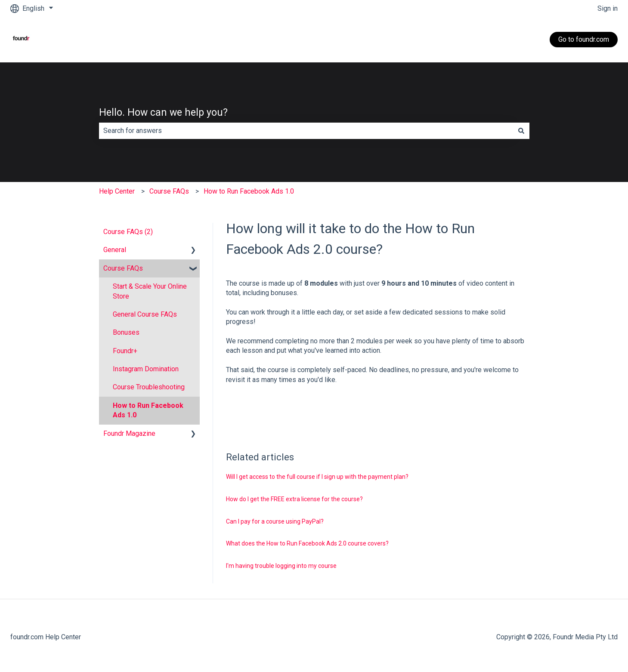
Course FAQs (169, 191)
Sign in (608, 8)
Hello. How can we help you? (163, 113)
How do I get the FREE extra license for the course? (294, 499)
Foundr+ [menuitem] (125, 351)
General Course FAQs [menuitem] (145, 314)
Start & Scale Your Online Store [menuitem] (150, 291)
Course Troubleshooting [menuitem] (149, 387)
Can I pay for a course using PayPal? (275, 521)
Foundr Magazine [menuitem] (129, 433)
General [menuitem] (115, 250)
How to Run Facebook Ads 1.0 (249, 191)
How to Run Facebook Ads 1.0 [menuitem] (148, 410)
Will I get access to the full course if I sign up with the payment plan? (317, 477)
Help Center (117, 191)
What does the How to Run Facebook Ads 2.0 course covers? (307, 543)
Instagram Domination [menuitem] (146, 369)
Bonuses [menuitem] (126, 332)
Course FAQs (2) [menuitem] (128, 232)
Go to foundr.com (584, 39)
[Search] (521, 131)
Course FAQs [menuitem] (123, 268)
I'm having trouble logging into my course (281, 566)
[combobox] (306, 131)
